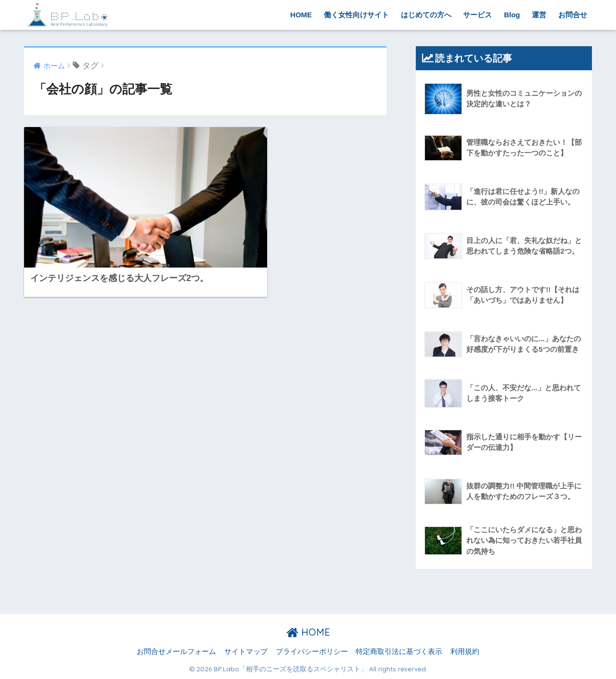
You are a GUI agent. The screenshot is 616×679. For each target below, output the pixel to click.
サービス (477, 15)
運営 (539, 15)
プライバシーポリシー (312, 652)
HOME (301, 15)
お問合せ (573, 15)
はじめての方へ (426, 15)
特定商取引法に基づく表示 (399, 652)
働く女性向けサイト (356, 15)
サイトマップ (246, 652)
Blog (512, 15)
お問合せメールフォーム (176, 652)
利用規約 (465, 652)
